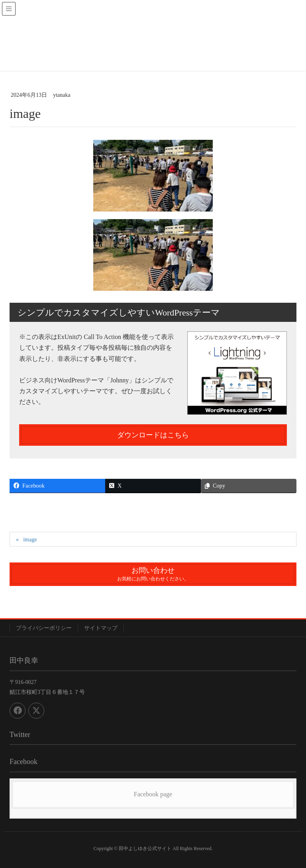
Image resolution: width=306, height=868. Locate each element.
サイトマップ (101, 628)
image (30, 540)
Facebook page (153, 794)
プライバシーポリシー (44, 628)
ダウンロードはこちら (153, 435)
